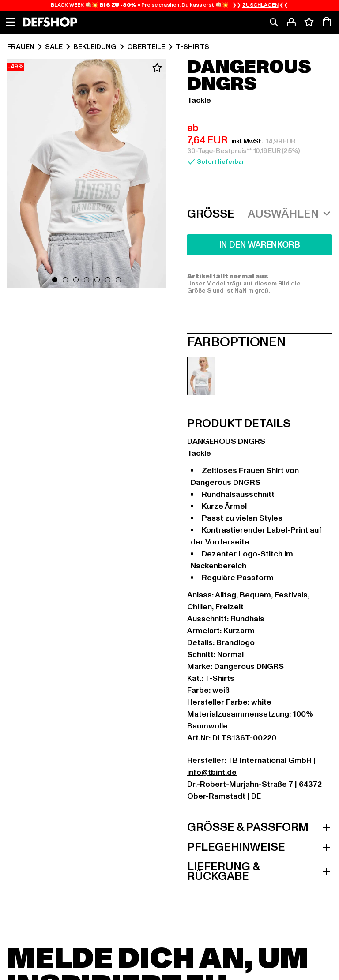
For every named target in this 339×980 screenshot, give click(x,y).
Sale (54, 47)
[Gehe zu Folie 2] (65, 280)
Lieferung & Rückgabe (260, 871)
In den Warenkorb (260, 245)
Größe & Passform (260, 826)
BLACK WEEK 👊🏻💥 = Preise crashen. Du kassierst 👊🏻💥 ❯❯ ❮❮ (169, 5)
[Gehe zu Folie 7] (118, 280)
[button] (87, 175)
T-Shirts (192, 47)
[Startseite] (50, 22)
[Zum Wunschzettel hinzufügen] (157, 68)
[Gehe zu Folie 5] (97, 280)
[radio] (201, 376)
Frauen (21, 47)
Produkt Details (239, 423)
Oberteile (146, 47)
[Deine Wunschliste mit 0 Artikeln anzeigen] (309, 22)
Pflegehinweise (260, 846)
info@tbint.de (212, 772)
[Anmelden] (291, 22)
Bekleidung (95, 47)
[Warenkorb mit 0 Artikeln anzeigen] (327, 22)
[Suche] (274, 22)
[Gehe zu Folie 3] (76, 280)
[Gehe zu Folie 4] (87, 280)
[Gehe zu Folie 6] (108, 280)
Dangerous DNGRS (249, 76)
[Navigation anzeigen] (11, 22)
